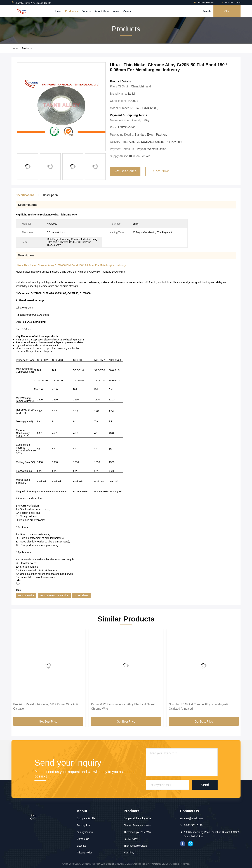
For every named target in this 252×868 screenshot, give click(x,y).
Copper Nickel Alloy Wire (137, 818)
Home (57, 11)
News (116, 11)
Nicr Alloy (129, 853)
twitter (190, 844)
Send (205, 785)
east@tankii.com (204, 3)
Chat (227, 11)
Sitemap (81, 846)
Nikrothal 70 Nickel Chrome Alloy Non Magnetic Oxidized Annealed (199, 706)
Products (72, 11)
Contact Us (83, 839)
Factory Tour (84, 825)
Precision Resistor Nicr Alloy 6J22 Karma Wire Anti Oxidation (45, 706)
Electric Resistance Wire (137, 825)
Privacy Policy (85, 853)
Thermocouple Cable (135, 846)
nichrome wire (26, 595)
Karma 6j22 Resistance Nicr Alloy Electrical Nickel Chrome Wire (123, 706)
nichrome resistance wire (54, 595)
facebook (183, 844)
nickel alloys (81, 595)
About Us (102, 11)
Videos (86, 11)
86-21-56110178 (231, 3)
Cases (127, 11)
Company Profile (86, 818)
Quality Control (85, 832)
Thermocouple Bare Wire (138, 832)
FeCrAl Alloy (130, 839)
